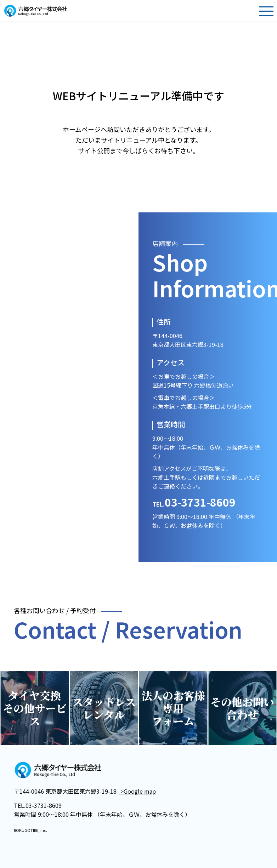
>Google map (137, 791)
